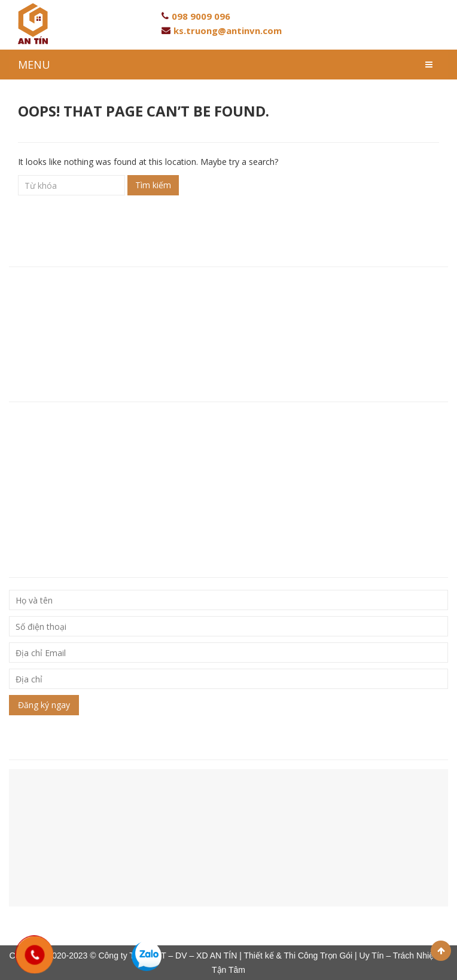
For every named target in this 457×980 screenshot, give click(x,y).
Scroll (441, 951)
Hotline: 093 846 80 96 (56, 307)
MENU (34, 65)
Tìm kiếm (153, 185)
